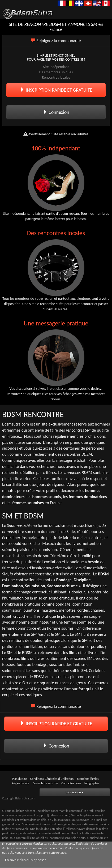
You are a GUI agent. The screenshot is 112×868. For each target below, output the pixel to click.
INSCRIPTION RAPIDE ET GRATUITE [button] (56, 90)
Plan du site (19, 779)
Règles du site (20, 783)
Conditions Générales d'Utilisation (52, 779)
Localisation (75, 792)
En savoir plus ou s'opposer (25, 860)
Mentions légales (88, 779)
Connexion (56, 112)
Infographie (92, 783)
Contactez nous (71, 783)
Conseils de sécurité (45, 783)
